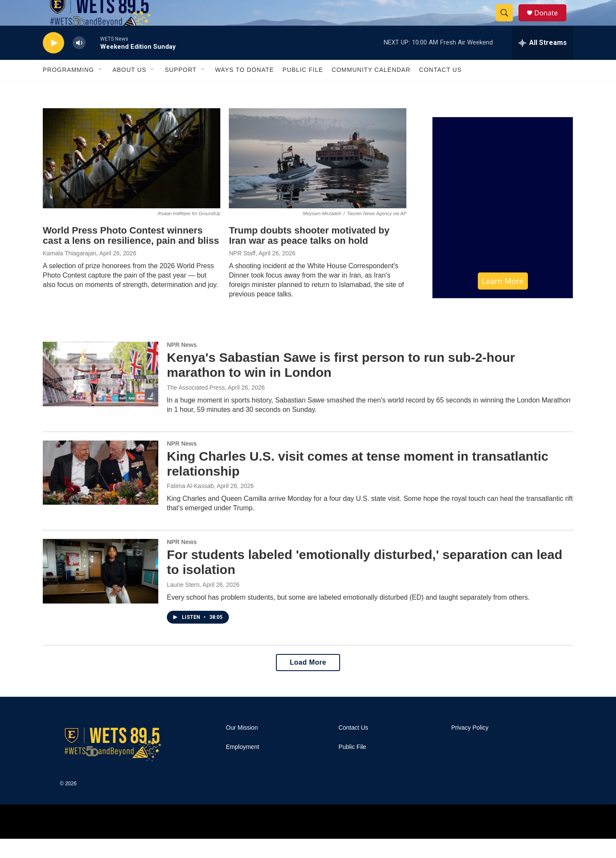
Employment (243, 766)
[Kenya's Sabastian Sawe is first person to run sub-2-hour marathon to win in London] (101, 393)
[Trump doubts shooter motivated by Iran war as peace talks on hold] (318, 178)
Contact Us (441, 89)
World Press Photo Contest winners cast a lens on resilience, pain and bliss (131, 255)
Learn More (503, 300)
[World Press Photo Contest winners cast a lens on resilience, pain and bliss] (132, 178)
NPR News (182, 364)
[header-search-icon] (508, 23)
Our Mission (242, 747)
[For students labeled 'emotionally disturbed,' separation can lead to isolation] (101, 590)
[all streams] (543, 62)
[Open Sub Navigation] (101, 89)
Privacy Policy (470, 747)
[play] (53, 62)
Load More (308, 682)
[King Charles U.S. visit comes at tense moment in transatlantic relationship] (101, 492)
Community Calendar (371, 89)
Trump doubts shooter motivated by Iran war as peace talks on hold (309, 255)
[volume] (79, 62)
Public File (303, 89)
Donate (551, 22)
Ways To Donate (245, 89)
